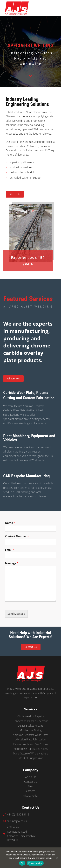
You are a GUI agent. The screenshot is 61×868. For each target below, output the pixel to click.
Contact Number (17, 536)
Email (10, 550)
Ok (22, 863)
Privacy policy (35, 863)
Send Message (16, 614)
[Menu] (56, 8)
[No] (57, 858)
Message (12, 563)
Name (10, 523)
